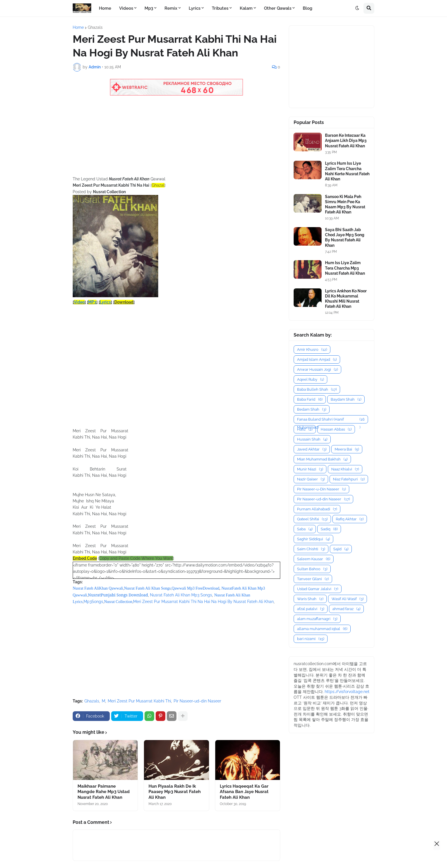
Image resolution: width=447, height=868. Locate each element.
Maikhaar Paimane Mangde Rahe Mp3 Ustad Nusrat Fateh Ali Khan (104, 792)
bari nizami (311, 639)
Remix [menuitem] (171, 8)
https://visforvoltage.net (347, 692)
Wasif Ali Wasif (348, 599)
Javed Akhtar (312, 449)
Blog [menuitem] (307, 8)
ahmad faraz (346, 609)
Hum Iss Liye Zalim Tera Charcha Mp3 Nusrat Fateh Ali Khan (345, 268)
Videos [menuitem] (126, 8)
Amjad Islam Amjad (317, 359)
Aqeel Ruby (310, 379)
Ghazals (95, 27)
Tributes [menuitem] (220, 8)
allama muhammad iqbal (322, 629)
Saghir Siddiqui (313, 539)
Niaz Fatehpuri (349, 479)
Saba (305, 529)
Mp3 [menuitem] (149, 8)
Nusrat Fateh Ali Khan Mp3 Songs (181, 595)
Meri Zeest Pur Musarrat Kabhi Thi (139, 701)
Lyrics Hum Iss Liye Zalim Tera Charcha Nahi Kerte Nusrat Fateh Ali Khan (347, 171)
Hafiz (305, 429)
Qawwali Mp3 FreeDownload (195, 588)
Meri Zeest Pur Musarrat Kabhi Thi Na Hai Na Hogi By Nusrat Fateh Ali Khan (203, 602)
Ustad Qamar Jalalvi (318, 589)
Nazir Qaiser (311, 479)
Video (79, 302)
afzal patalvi (311, 609)
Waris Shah (310, 599)
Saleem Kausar (314, 559)
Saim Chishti (311, 549)
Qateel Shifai (312, 519)
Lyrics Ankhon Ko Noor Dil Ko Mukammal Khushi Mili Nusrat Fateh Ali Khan (346, 299)
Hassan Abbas (336, 429)
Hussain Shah (312, 439)
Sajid (341, 549)
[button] (357, 8)
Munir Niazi (310, 469)
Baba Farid (310, 399)
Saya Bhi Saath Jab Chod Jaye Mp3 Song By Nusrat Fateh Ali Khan (345, 238)
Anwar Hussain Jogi (317, 369)
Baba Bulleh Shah (317, 389)
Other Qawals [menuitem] (278, 8)
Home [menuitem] (105, 8)
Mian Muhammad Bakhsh (322, 459)
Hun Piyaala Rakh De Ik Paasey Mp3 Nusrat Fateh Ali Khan (175, 792)
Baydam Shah (346, 399)
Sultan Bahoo (312, 569)
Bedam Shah (312, 409)
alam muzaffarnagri (317, 619)
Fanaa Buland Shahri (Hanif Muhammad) (331, 419)
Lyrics (105, 302)
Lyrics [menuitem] (195, 8)
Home (78, 27)
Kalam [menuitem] (246, 8)
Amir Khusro (312, 350)
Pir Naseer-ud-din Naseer (197, 701)
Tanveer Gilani (313, 579)
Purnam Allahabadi (317, 509)
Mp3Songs (93, 602)
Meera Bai (347, 449)
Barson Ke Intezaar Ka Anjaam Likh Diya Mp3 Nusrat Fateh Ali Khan (346, 140)
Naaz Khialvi (345, 469)
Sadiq (329, 529)
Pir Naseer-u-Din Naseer (321, 489)
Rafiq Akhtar (350, 519)
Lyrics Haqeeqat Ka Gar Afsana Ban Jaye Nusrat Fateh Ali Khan (244, 792)
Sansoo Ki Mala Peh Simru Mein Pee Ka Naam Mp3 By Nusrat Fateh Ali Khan (345, 204)
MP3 (92, 302)
